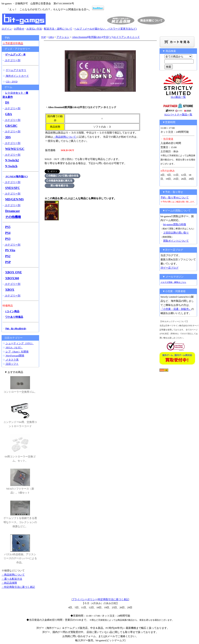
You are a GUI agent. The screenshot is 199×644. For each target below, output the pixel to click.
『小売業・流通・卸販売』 (176, 309)
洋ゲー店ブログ (169, 268)
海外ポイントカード (17, 76)
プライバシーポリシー (85, 599)
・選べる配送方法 (12, 579)
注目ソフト (12, 364)
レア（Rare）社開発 (17, 352)
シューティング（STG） (19, 343)
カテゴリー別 (12, 60)
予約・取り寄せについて (175, 198)
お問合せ (19, 29)
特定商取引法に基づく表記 (113, 599)
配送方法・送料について (58, 29)
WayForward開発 (15, 356)
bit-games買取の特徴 (175, 224)
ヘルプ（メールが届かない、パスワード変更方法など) (105, 29)
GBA (51, 37)
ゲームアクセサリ (16, 70)
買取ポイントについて (176, 241)
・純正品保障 (9, 583)
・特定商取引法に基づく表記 (18, 587)
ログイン (7, 29)
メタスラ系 (12, 360)
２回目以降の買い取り (176, 233)
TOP (43, 37)
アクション (63, 37)
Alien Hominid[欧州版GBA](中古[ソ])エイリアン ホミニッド (106, 37)
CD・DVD (12, 82)
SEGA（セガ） (14, 347)
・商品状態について (65, 137)
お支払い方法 (34, 29)
